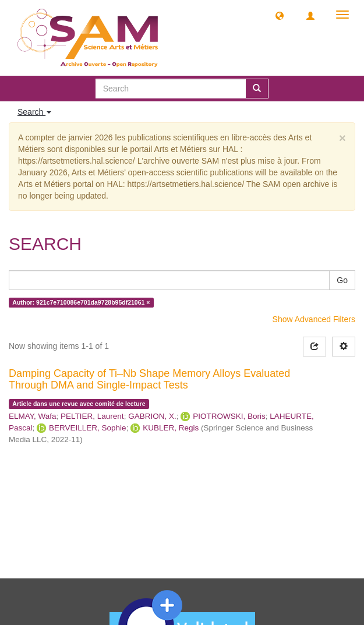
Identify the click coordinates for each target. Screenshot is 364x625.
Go (342, 280)
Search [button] (34, 112)
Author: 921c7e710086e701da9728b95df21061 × (81, 302)
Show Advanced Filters (314, 319)
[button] (280, 15)
